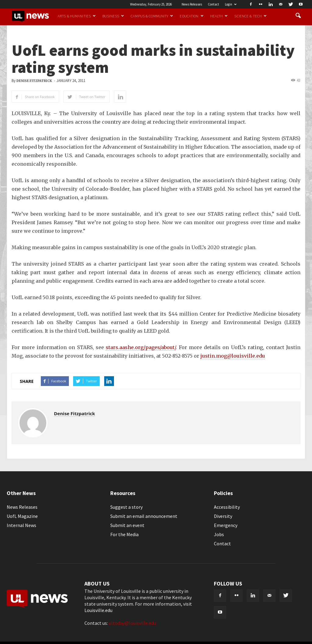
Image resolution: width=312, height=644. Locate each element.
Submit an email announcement (144, 516)
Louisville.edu (98, 610)
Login (231, 4)
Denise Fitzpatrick (34, 81)
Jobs (219, 534)
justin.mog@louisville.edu (233, 356)
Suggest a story (126, 507)
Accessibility (227, 507)
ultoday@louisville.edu (132, 623)
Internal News (21, 525)
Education (191, 16)
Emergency (226, 525)
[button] (298, 16)
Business (113, 16)
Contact (213, 4)
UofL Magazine (22, 516)
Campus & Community (152, 16)
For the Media (124, 534)
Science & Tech (250, 16)
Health (219, 16)
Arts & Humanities (77, 16)
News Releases (192, 4)
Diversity (223, 516)
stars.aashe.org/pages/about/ (141, 347)
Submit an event (127, 525)
